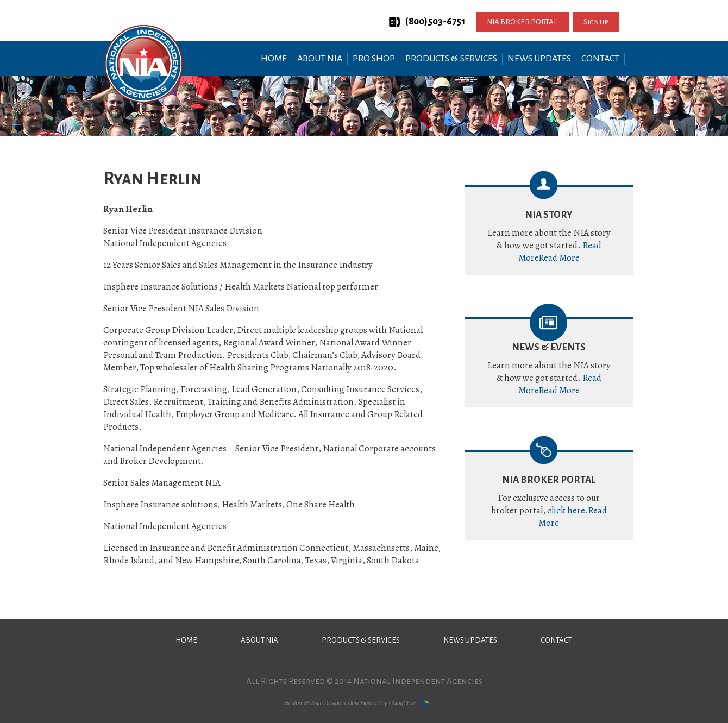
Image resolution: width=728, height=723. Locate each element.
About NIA (320, 59)
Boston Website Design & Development (332, 703)
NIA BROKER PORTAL (523, 22)
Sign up (596, 22)
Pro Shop (374, 59)
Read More (559, 258)
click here (566, 510)
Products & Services (451, 59)
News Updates (539, 59)
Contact (600, 59)
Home (274, 59)
